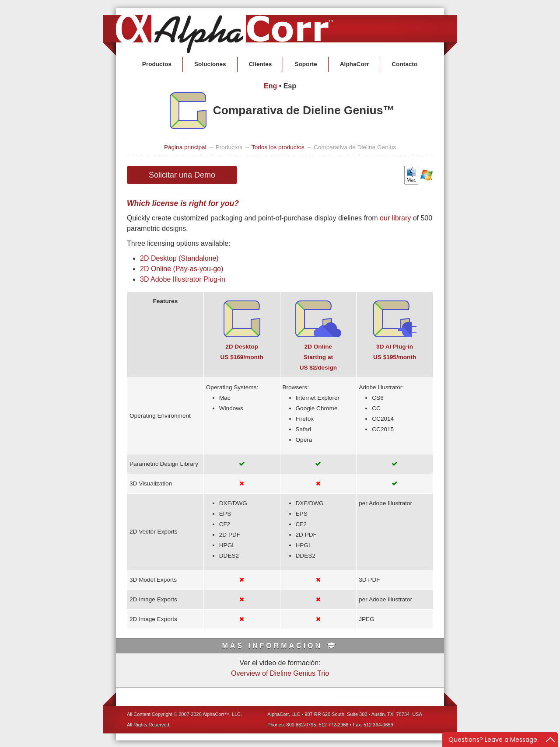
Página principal (185, 147)
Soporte (306, 64)
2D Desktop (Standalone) (179, 258)
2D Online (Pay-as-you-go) (182, 269)
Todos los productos (278, 147)
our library (395, 218)
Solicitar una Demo (182, 175)
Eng (270, 86)
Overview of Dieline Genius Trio (280, 673)
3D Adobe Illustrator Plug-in (183, 279)
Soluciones (210, 64)
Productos (157, 64)
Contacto (404, 64)
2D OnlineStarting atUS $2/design (318, 357)
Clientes (261, 64)
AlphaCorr (354, 64)
